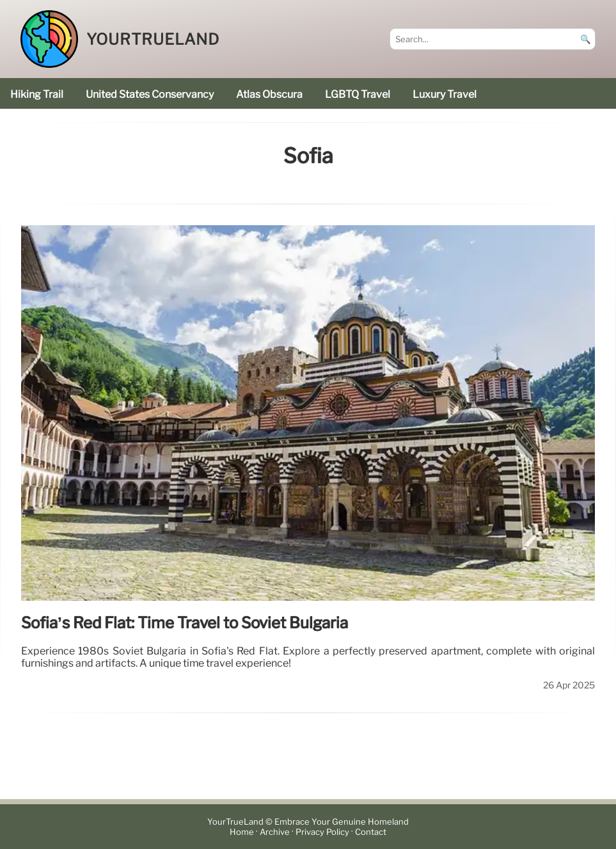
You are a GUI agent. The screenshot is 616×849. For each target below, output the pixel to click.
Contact (371, 832)
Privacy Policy (322, 832)
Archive (275, 832)
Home (242, 832)
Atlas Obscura (269, 94)
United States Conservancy (150, 94)
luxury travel (445, 94)
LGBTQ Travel (358, 94)
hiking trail (37, 94)
